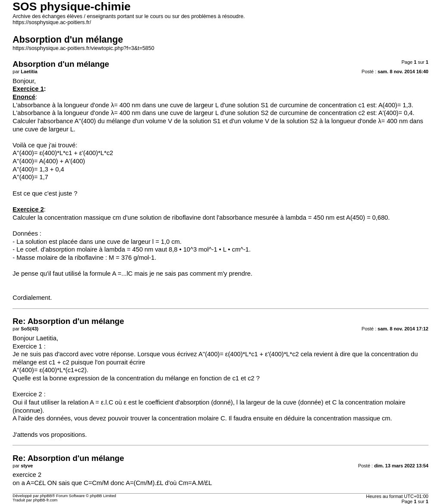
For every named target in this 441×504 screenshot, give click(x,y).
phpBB (46, 496)
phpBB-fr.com (45, 500)
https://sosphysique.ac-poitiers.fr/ (52, 22)
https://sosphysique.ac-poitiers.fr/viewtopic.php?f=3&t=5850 (83, 48)
